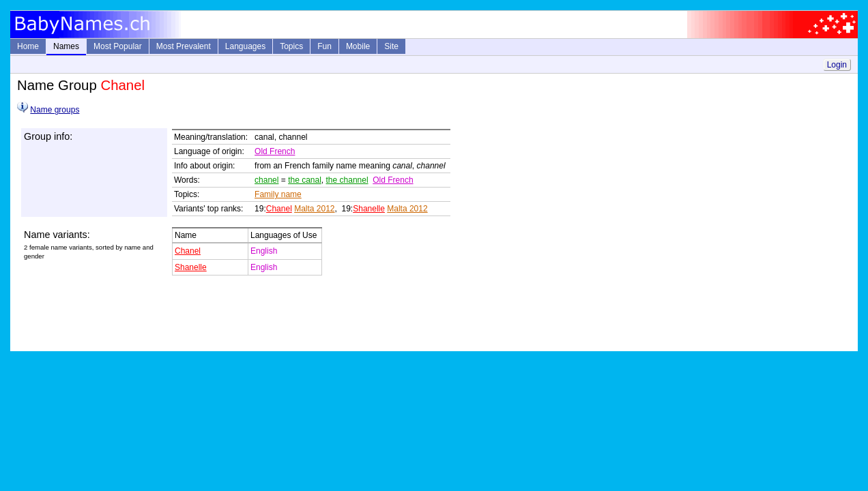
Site (391, 46)
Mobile (358, 46)
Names (66, 46)
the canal (305, 180)
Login (837, 65)
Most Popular (118, 46)
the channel (347, 180)
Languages (245, 46)
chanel (266, 180)
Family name (278, 194)
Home (28, 46)
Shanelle (369, 209)
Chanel (279, 209)
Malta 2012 (314, 209)
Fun (324, 46)
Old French (275, 151)
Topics (291, 46)
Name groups (55, 110)
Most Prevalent (184, 46)
